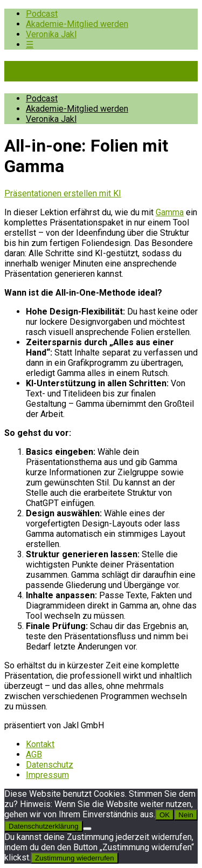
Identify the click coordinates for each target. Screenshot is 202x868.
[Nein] (87, 829)
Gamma (170, 212)
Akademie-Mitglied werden (77, 24)
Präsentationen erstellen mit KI (63, 193)
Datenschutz (50, 765)
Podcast (42, 14)
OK (165, 815)
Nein (186, 815)
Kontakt (40, 744)
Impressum (47, 775)
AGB (34, 754)
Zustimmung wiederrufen (75, 858)
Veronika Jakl (51, 34)
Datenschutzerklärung (44, 826)
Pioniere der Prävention (96, 71)
